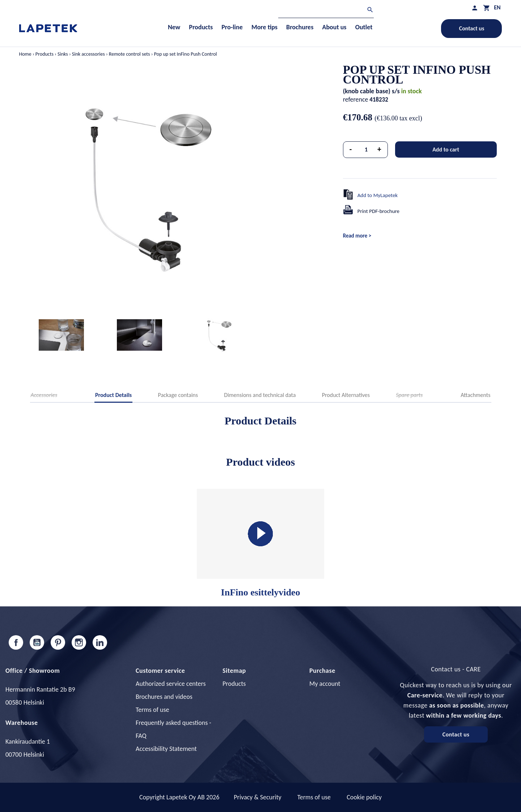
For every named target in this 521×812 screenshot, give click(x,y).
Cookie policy (364, 797)
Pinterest (58, 642)
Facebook (16, 642)
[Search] (326, 11)
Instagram (79, 642)
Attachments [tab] (475, 395)
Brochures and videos (164, 697)
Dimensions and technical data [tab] (260, 395)
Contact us (472, 28)
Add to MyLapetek (378, 195)
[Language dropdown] (497, 7)
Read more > (357, 236)
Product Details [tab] (113, 395)
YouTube (37, 642)
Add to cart (446, 149)
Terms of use (152, 710)
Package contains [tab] (178, 395)
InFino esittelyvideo (260, 543)
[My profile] (475, 8)
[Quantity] (366, 150)
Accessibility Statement (166, 749)
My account (325, 684)
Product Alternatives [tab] (346, 395)
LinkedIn (100, 642)
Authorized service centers (171, 684)
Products (234, 684)
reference (356, 99)
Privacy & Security (257, 797)
